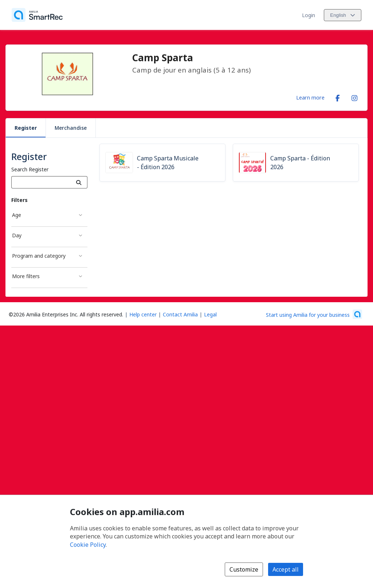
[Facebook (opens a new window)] (338, 97)
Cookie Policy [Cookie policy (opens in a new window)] (88, 545)
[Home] (37, 15)
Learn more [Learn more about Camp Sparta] (310, 97)
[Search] (79, 182)
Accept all (286, 569)
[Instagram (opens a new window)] (354, 97)
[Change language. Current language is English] (343, 15)
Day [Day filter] (17, 235)
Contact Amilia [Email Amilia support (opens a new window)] (180, 314)
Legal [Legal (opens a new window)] (210, 314)
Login (309, 15)
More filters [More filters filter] (26, 276)
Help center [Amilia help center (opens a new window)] (143, 314)
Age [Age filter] (17, 215)
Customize (244, 569)
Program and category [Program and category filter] (39, 256)
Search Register (30, 169)
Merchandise (71, 128)
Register (26, 128)
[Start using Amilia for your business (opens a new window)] (314, 314)
